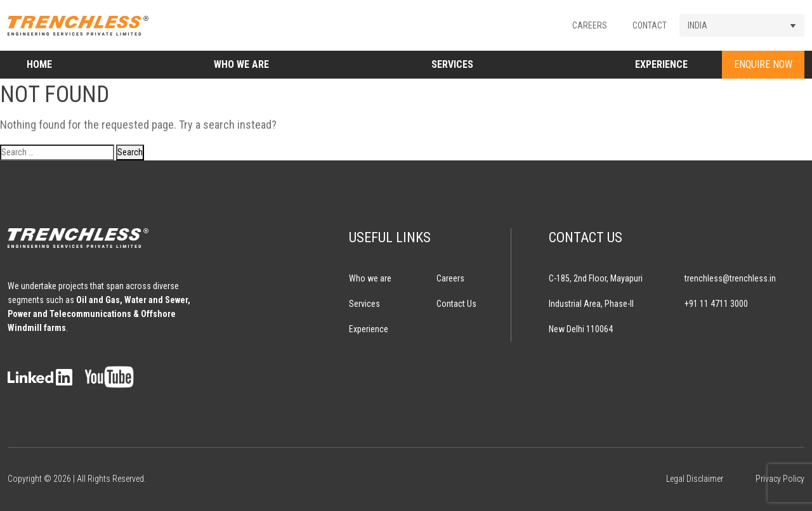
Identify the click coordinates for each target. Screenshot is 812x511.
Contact (650, 25)
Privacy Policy (780, 479)
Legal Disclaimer (695, 479)
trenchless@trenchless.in (730, 278)
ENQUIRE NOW (763, 64)
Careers (590, 25)
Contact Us (456, 304)
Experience (661, 64)
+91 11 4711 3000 (716, 304)
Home (39, 64)
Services (452, 64)
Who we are (241, 64)
